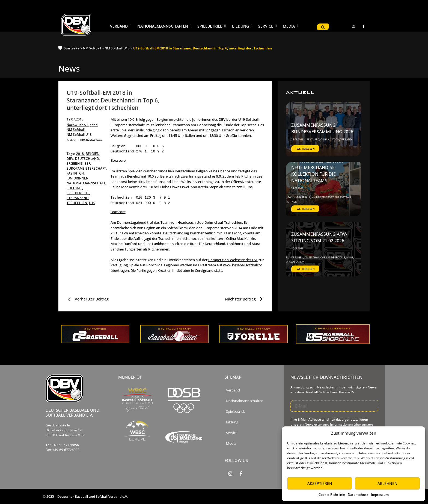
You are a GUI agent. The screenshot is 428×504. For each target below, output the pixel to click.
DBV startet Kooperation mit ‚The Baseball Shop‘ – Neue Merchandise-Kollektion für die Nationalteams (321, 167)
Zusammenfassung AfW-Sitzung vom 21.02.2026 (319, 237)
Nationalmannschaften (245, 401)
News (289, 197)
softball (75, 188)
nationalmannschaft (86, 183)
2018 (80, 154)
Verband (346, 139)
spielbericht (78, 193)
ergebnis (75, 163)
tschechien (77, 203)
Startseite (72, 48)
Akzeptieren (320, 483)
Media (231, 443)
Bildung (232, 422)
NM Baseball (302, 197)
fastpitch (76, 173)
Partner (291, 202)
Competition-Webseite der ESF (233, 260)
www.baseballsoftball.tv (242, 265)
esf (88, 163)
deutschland (87, 159)
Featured (313, 139)
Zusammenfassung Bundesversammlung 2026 (322, 128)
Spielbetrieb (236, 412)
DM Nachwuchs (315, 257)
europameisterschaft (87, 168)
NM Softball (92, 48)
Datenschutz (358, 495)
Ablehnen (387, 483)
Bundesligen (295, 257)
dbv (70, 159)
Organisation (330, 139)
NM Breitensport (323, 197)
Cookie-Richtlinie (332, 495)
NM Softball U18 (117, 48)
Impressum (380, 495)
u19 (92, 203)
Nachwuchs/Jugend (82, 125)
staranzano (78, 198)
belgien (93, 154)
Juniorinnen (78, 178)
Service (232, 433)
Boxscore (118, 160)
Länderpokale (336, 257)
